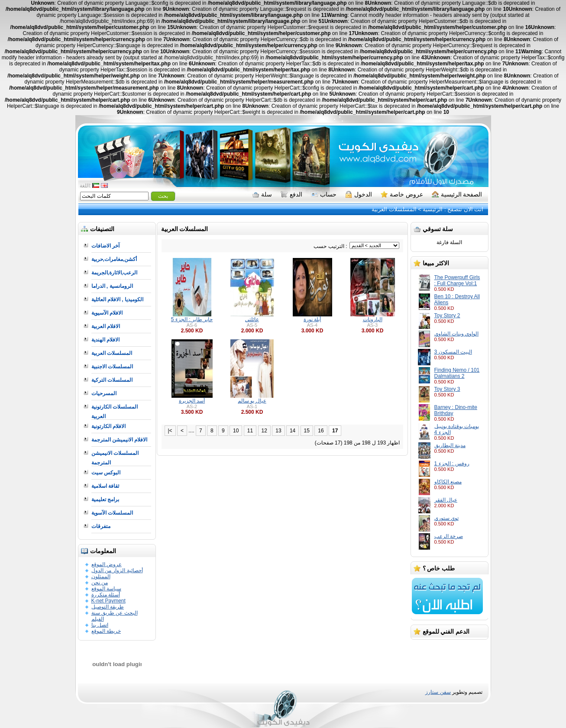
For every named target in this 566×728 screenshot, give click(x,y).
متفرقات (101, 526)
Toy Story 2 (447, 316)
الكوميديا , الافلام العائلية (117, 300)
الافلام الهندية (105, 340)
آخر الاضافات (105, 246)
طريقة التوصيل (108, 607)
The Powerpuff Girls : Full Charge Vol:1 (457, 280)
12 (264, 431)
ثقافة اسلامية (105, 486)
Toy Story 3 (447, 389)
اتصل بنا (100, 625)
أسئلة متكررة (106, 595)
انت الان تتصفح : (463, 209)
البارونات (373, 319)
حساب (324, 194)
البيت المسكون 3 (453, 352)
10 (236, 431)
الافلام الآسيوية (107, 313)
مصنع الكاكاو (448, 482)
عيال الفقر (446, 500)
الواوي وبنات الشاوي (457, 334)
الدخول (359, 194)
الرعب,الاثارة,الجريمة (115, 273)
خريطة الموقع (106, 631)
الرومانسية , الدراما (112, 286)
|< (170, 431)
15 (307, 431)
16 (321, 431)
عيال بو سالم (252, 401)
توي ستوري (446, 518)
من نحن (100, 583)
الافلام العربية (106, 326)
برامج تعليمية (105, 499)
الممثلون (101, 577)
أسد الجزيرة (192, 401)
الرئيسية (433, 209)
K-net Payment (108, 601)
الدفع (291, 194)
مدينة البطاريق (450, 445)
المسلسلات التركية (112, 380)
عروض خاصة (402, 194)
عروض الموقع (107, 564)
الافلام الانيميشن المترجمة (120, 440)
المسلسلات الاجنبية (112, 367)
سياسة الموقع (106, 589)
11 (250, 431)
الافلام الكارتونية (108, 426)
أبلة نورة (312, 319)
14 (293, 431)
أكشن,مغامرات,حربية (114, 259)
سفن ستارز (438, 692)
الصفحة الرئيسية (457, 194)
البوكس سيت (106, 473)
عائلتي (252, 319)
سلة (262, 194)
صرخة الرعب (449, 536)
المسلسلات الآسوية (112, 513)
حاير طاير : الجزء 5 (192, 319)
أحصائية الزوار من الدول (117, 570)
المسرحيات (104, 393)
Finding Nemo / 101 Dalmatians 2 (457, 373)
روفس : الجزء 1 (452, 464)
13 (278, 431)
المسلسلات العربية (394, 209)
